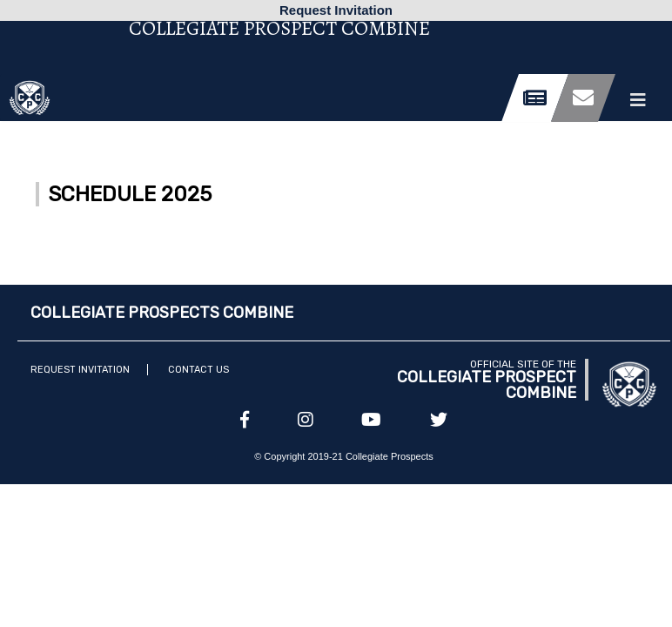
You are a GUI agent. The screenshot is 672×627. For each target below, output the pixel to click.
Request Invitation (80, 370)
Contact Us (198, 370)
